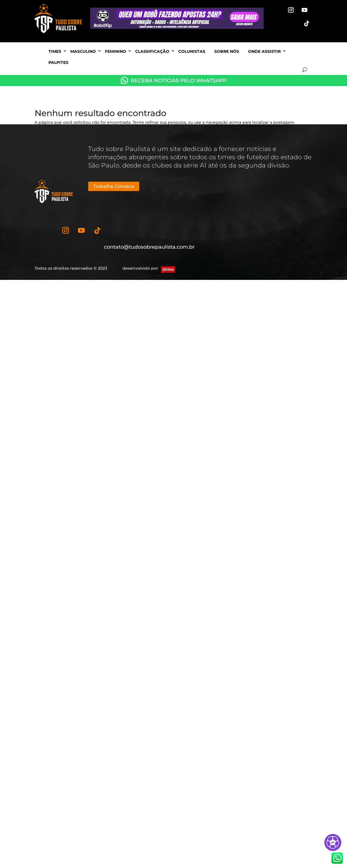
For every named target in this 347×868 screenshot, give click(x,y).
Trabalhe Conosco (114, 186)
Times (55, 51)
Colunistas (192, 51)
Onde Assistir (264, 51)
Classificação (152, 51)
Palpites (58, 62)
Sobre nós (227, 51)
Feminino (116, 51)
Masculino (83, 51)
